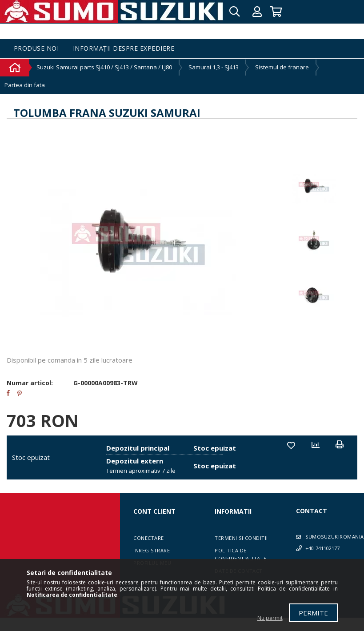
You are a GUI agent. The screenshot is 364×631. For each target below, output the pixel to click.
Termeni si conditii (241, 538)
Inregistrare (152, 550)
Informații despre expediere (124, 49)
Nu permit (270, 618)
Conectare (149, 538)
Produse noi (36, 49)
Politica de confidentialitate (241, 554)
